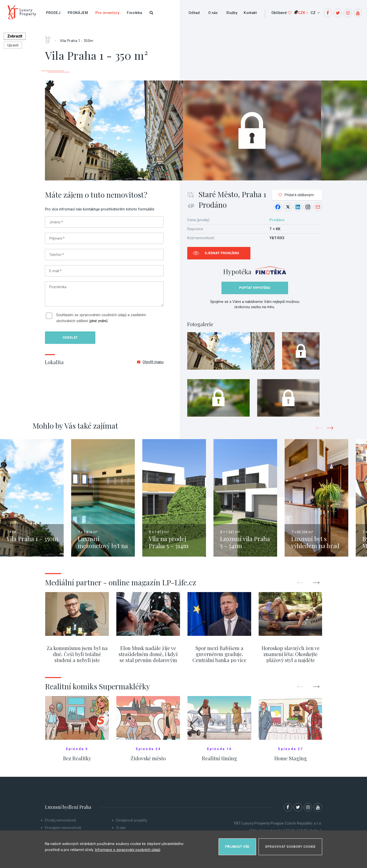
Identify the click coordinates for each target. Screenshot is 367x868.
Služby (232, 13)
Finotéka (135, 13)
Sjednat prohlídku (222, 253)
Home (50, 38)
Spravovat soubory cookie (290, 845)
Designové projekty (132, 824)
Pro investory (107, 13)
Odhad (194, 13)
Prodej (53, 13)
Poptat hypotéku (255, 288)
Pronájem (78, 13)
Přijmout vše (237, 845)
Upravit (13, 45)
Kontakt (250, 13)
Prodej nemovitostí (60, 824)
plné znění (98, 321)
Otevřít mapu (150, 362)
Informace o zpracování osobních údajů (128, 848)
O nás (213, 13)
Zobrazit (16, 36)
